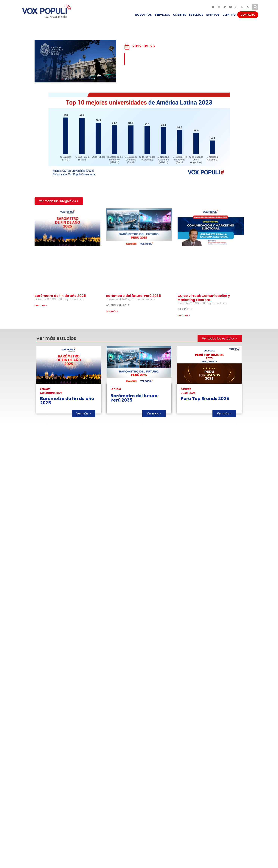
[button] (59, 201)
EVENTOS (213, 15)
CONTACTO (248, 15)
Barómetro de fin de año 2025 (60, 296)
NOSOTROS (143, 15)
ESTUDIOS (196, 15)
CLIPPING (229, 15)
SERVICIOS (162, 15)
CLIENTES (180, 15)
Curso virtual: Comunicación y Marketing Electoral (204, 298)
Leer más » (41, 305)
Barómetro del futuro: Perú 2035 (133, 296)
